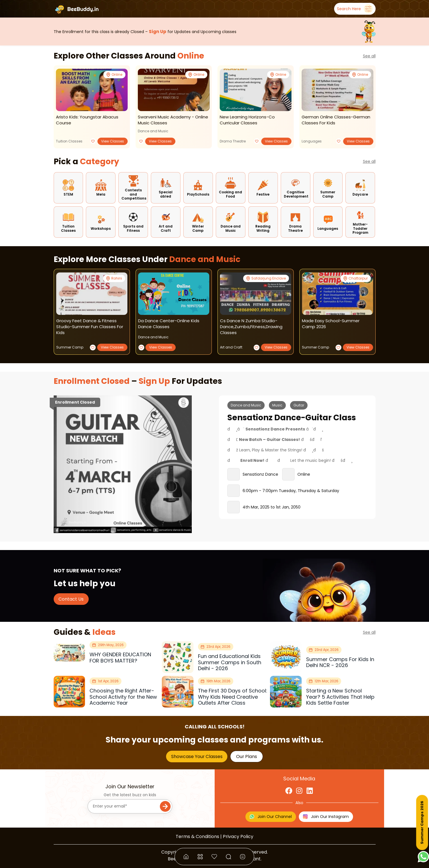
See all (369, 56)
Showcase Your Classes (197, 756)
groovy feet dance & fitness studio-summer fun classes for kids (90, 327)
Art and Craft (231, 347)
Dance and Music (153, 131)
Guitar (299, 405)
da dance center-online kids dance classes (169, 324)
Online (191, 56)
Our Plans (247, 756)
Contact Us (71, 599)
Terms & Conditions (197, 836)
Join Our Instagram (326, 817)
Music (277, 405)
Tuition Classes (69, 141)
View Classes (113, 141)
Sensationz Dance (260, 474)
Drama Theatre (233, 141)
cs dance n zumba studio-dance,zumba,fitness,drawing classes (251, 327)
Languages (312, 141)
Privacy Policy (238, 836)
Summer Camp (70, 347)
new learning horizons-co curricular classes (247, 120)
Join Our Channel (271, 817)
